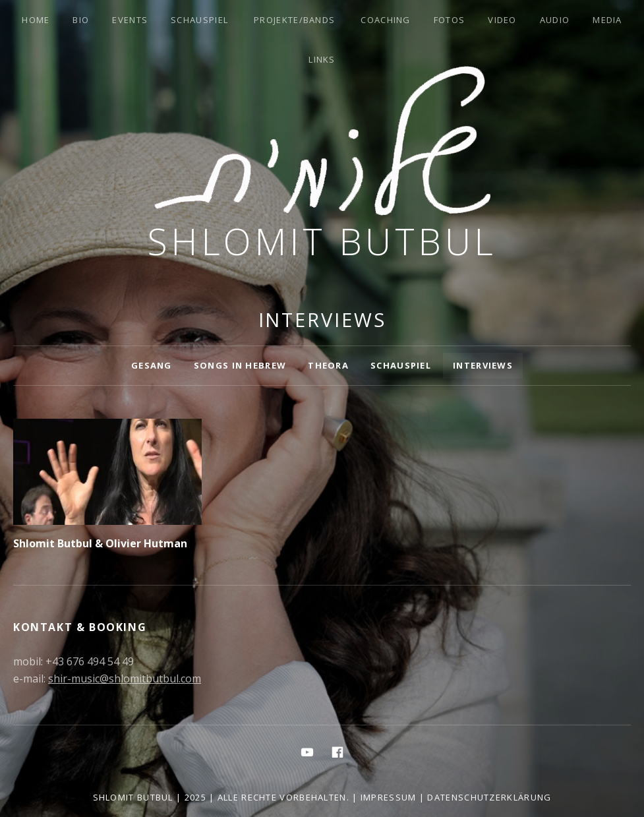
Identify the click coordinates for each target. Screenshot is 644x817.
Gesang (152, 365)
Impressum (389, 797)
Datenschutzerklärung (489, 797)
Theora (328, 365)
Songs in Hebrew (240, 365)
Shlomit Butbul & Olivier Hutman (100, 543)
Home (36, 20)
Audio (555, 20)
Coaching (385, 20)
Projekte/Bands (294, 20)
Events (130, 20)
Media (607, 20)
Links (322, 59)
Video (502, 20)
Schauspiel (199, 20)
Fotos (450, 20)
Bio (81, 20)
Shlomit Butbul (322, 241)
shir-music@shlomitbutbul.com (125, 679)
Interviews (483, 365)
